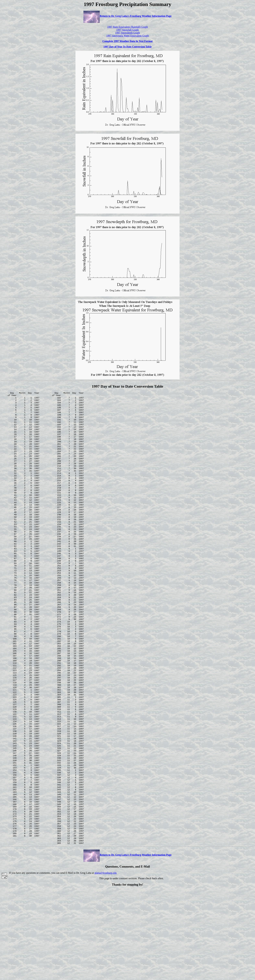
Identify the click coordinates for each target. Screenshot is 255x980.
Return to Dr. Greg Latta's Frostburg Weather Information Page (127, 16)
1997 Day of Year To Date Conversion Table (127, 47)
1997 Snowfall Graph (127, 30)
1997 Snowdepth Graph (127, 33)
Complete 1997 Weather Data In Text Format (128, 41)
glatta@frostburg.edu (106, 963)
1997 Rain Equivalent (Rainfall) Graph (127, 27)
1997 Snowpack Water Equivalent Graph (127, 36)
